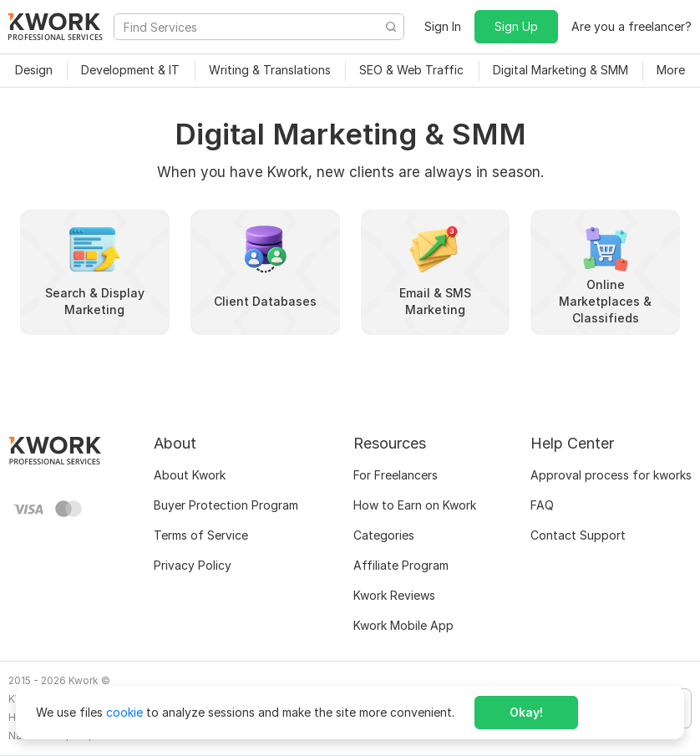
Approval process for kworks (611, 475)
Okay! (526, 712)
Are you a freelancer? (632, 26)
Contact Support (578, 535)
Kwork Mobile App (403, 625)
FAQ (542, 505)
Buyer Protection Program (226, 505)
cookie (124, 712)
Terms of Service (201, 535)
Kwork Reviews (394, 595)
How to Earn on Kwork (415, 505)
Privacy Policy (193, 565)
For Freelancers (396, 475)
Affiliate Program (401, 565)
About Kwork (190, 475)
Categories (384, 535)
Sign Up (516, 26)
